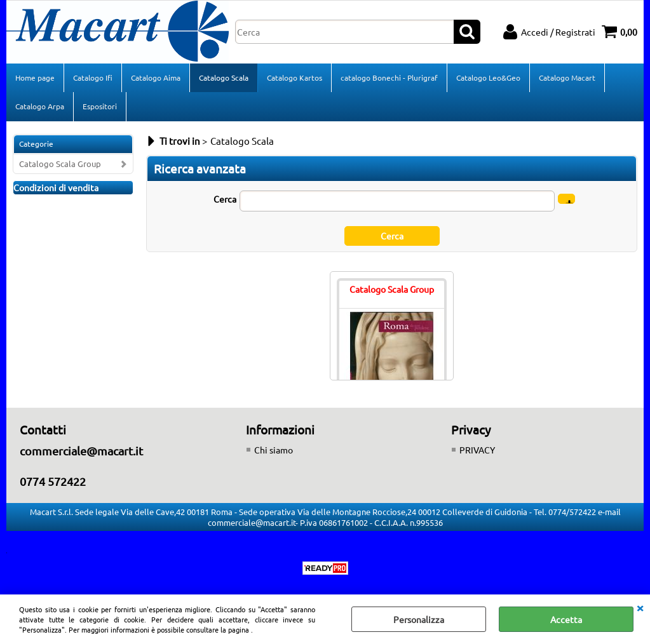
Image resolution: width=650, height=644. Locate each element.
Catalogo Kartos (295, 77)
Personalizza (419, 619)
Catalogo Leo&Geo (488, 77)
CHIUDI (640, 607)
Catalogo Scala (224, 77)
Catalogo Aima (156, 77)
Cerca (225, 199)
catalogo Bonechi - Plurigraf (389, 77)
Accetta (566, 619)
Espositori (100, 106)
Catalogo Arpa (40, 106)
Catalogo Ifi (93, 77)
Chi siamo (274, 450)
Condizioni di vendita (56, 187)
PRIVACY (477, 450)
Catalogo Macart (567, 77)
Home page (35, 77)
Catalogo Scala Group (60, 164)
